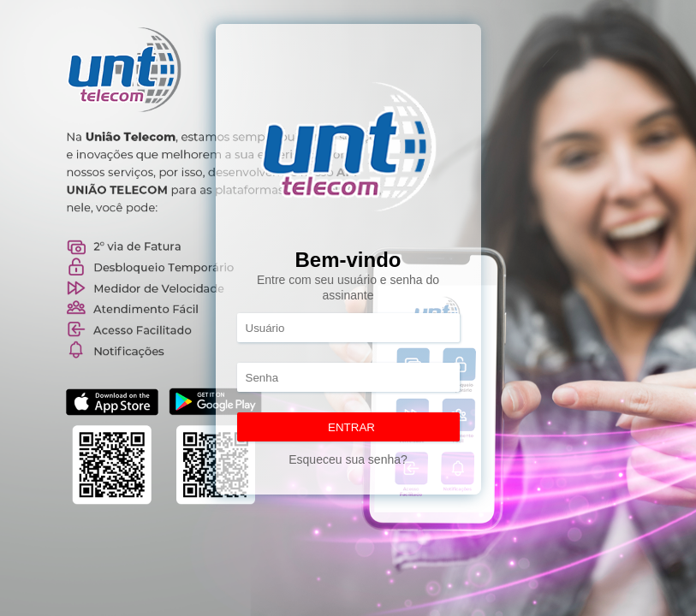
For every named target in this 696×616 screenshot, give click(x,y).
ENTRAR (351, 427)
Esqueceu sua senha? (348, 459)
